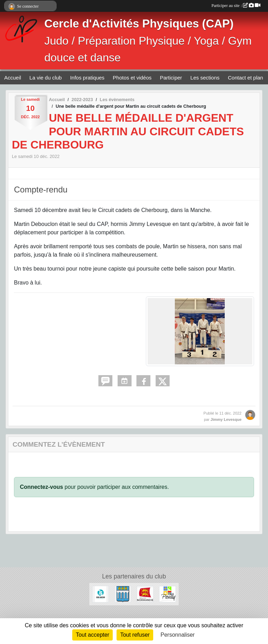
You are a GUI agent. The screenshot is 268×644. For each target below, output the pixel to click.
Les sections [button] (205, 78)
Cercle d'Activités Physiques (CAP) (139, 24)
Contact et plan (245, 78)
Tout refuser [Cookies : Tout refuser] (135, 635)
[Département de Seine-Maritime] (100, 594)
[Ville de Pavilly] (167, 594)
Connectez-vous (42, 487)
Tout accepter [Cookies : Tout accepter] (92, 635)
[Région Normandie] (145, 594)
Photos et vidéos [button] (132, 78)
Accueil (13, 78)
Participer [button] (171, 78)
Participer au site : (236, 6)
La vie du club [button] (46, 78)
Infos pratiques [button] (87, 78)
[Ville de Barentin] (123, 594)
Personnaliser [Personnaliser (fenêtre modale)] (178, 635)
